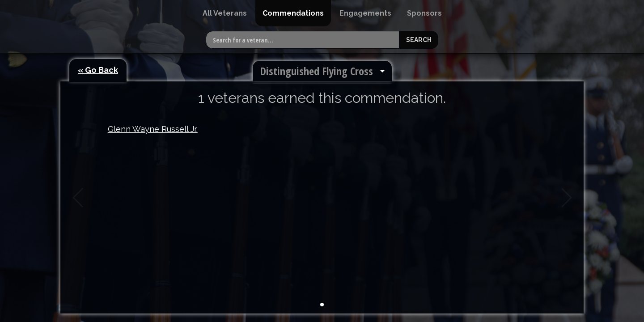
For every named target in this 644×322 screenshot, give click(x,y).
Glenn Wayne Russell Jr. (153, 129)
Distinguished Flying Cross (316, 71)
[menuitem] (225, 13)
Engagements (365, 13)
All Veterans (225, 13)
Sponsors (424, 13)
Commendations (293, 13)
